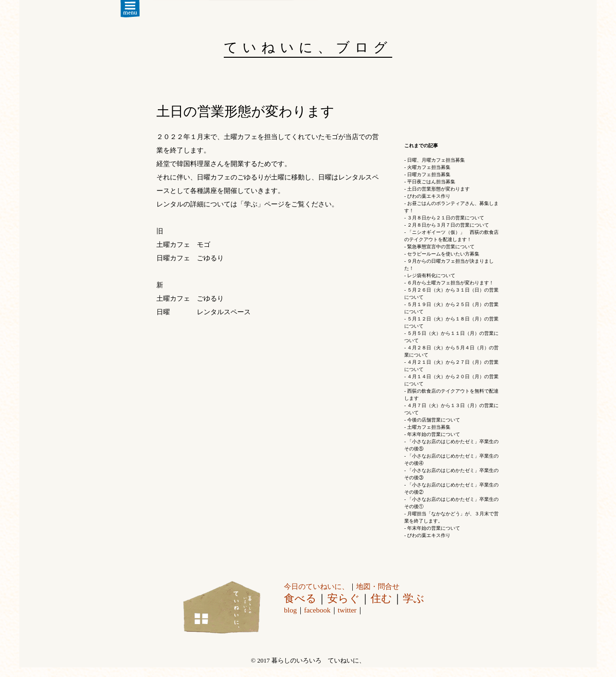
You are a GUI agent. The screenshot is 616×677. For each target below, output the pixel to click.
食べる (300, 598)
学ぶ (414, 598)
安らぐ (344, 598)
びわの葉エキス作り (429, 196)
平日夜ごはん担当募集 (431, 182)
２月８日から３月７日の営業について (448, 225)
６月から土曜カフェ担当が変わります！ (450, 283)
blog (290, 610)
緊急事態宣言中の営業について (441, 247)
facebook (317, 610)
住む (381, 598)
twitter (347, 610)
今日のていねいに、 (316, 587)
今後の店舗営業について (434, 420)
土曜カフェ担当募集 (429, 427)
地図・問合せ (378, 587)
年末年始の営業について (434, 434)
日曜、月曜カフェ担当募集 (436, 160)
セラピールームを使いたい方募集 (443, 254)
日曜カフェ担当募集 (429, 174)
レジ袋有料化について (431, 275)
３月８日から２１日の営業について (446, 218)
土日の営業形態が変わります (438, 189)
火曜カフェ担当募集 (429, 167)
